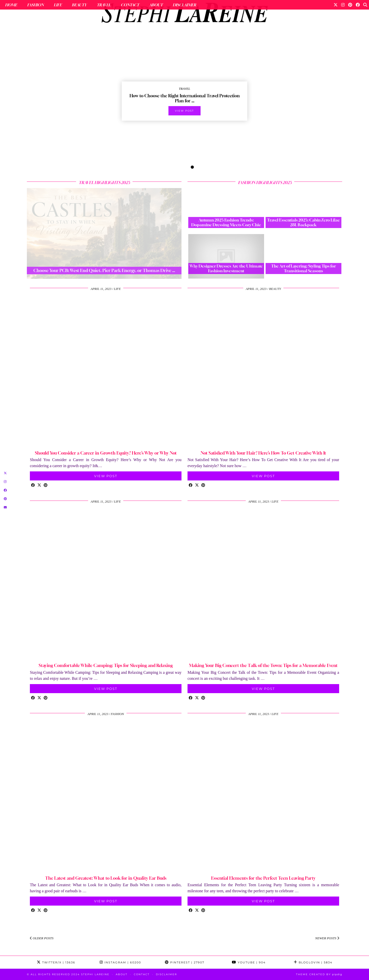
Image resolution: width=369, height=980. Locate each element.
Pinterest (185, 962)
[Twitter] (336, 5)
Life (58, 5)
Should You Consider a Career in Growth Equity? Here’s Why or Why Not (106, 453)
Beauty (79, 5)
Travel (104, 5)
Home (11, 5)
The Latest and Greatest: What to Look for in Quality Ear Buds (106, 878)
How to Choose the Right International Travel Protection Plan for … (185, 98)
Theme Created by (319, 974)
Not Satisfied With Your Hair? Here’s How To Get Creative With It (263, 453)
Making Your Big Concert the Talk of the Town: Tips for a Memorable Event (263, 665)
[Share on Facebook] (33, 485)
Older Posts (42, 938)
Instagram (120, 962)
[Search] (365, 5)
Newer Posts (327, 938)
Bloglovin (313, 962)
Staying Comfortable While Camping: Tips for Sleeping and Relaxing (106, 665)
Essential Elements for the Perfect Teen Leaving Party (263, 878)
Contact (130, 5)
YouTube (249, 962)
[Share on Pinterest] (46, 485)
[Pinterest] (350, 5)
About (156, 5)
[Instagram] (343, 5)
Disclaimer (184, 5)
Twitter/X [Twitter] (56, 962)
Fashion (35, 5)
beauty (275, 289)
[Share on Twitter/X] (39, 485)
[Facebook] (358, 5)
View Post (106, 476)
